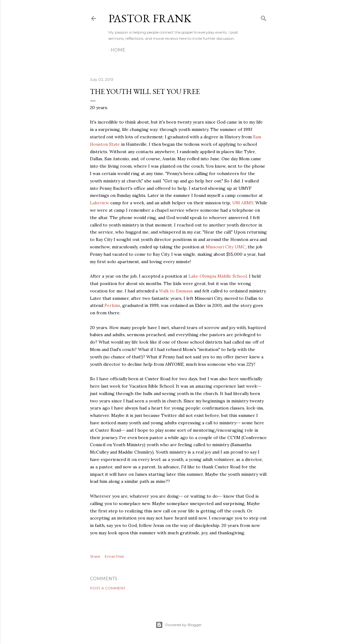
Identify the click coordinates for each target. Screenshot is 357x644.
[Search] (264, 17)
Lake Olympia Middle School (218, 276)
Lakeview (99, 203)
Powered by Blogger (179, 625)
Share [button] (95, 556)
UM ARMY (243, 203)
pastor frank (150, 18)
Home (118, 50)
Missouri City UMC (226, 247)
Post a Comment (108, 588)
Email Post (114, 556)
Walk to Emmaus (176, 291)
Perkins (112, 305)
